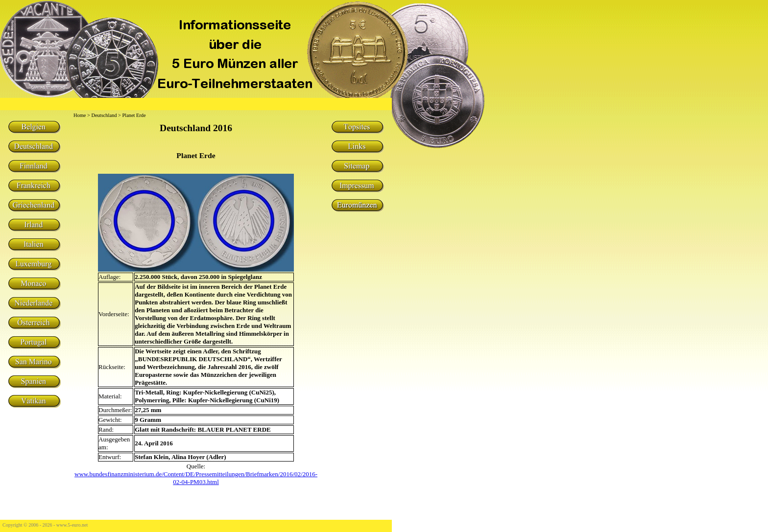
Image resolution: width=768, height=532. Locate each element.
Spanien (34, 382)
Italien (34, 245)
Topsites (357, 127)
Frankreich (34, 186)
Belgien (34, 127)
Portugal (34, 343)
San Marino (34, 362)
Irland (34, 225)
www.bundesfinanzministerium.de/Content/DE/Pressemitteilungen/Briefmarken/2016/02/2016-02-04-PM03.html (196, 478)
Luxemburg (34, 264)
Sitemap (357, 166)
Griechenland (34, 206)
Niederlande (34, 303)
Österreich (34, 323)
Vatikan (34, 401)
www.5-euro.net (72, 525)
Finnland (34, 166)
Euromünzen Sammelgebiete (357, 206)
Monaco (34, 284)
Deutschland (34, 147)
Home (80, 115)
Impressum (357, 186)
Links (357, 147)
